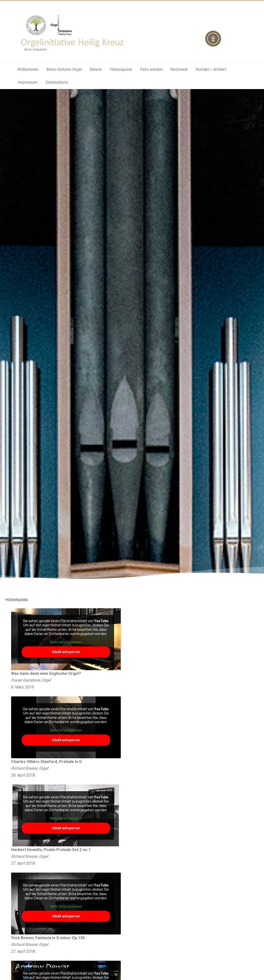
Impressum (28, 82)
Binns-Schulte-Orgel (64, 69)
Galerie (96, 69)
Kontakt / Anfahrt (211, 69)
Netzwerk (179, 69)
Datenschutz (57, 82)
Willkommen (28, 69)
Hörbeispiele (121, 69)
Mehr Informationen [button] (66, 642)
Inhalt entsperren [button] (66, 652)
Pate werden (151, 69)
